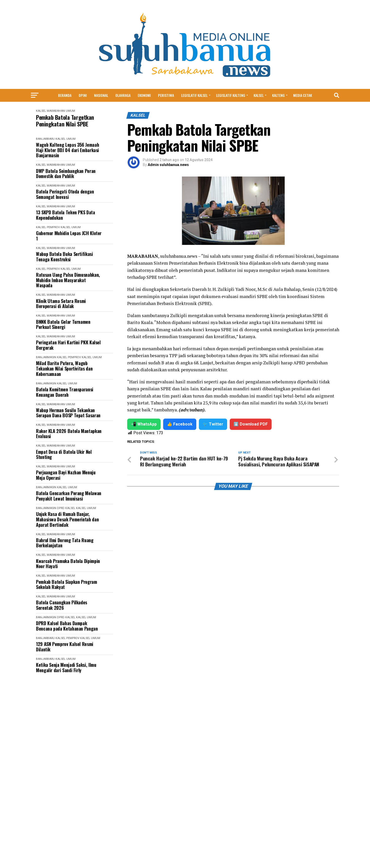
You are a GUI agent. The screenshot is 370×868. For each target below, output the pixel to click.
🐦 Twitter (213, 424)
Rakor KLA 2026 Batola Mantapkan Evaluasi (69, 434)
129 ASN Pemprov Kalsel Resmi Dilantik (65, 647)
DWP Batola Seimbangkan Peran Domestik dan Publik (66, 174)
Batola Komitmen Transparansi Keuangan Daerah (65, 392)
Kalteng (278, 95)
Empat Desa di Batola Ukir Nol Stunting (64, 454)
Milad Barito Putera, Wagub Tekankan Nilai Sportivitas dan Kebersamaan (64, 368)
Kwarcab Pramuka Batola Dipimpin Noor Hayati (68, 564)
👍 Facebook (180, 424)
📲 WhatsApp (144, 424)
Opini (83, 95)
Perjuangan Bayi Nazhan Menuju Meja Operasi (66, 475)
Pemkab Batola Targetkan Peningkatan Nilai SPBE (65, 121)
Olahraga (123, 95)
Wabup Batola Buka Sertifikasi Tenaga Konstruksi (64, 257)
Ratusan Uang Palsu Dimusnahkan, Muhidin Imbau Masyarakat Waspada (68, 280)
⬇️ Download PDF (251, 424)
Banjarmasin (46, 357)
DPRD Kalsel (66, 508)
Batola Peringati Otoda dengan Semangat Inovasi (65, 194)
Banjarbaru (45, 139)
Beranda (65, 95)
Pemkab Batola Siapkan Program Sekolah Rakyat (67, 584)
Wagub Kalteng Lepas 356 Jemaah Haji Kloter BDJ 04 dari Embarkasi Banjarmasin (67, 150)
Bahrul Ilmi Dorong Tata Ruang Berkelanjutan (65, 543)
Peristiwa (166, 95)
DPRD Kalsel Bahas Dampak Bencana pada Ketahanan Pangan (67, 626)
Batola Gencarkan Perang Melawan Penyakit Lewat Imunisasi (69, 496)
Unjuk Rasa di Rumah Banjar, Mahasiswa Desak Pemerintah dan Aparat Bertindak (67, 519)
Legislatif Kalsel (194, 95)
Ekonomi (144, 95)
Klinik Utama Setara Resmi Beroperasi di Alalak (61, 304)
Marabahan (56, 111)
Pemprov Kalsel (59, 227)
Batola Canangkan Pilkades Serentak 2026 (62, 605)
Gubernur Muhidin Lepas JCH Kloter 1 (69, 236)
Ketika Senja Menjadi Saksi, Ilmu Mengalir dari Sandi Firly (66, 667)
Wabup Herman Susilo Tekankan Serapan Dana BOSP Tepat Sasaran (68, 413)
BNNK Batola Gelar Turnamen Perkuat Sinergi (63, 324)
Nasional (101, 95)
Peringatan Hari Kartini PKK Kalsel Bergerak (68, 345)
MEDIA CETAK (303, 95)
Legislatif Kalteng (231, 95)
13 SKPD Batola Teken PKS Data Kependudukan (66, 215)
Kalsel (259, 95)
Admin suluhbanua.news (168, 165)
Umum (70, 111)
